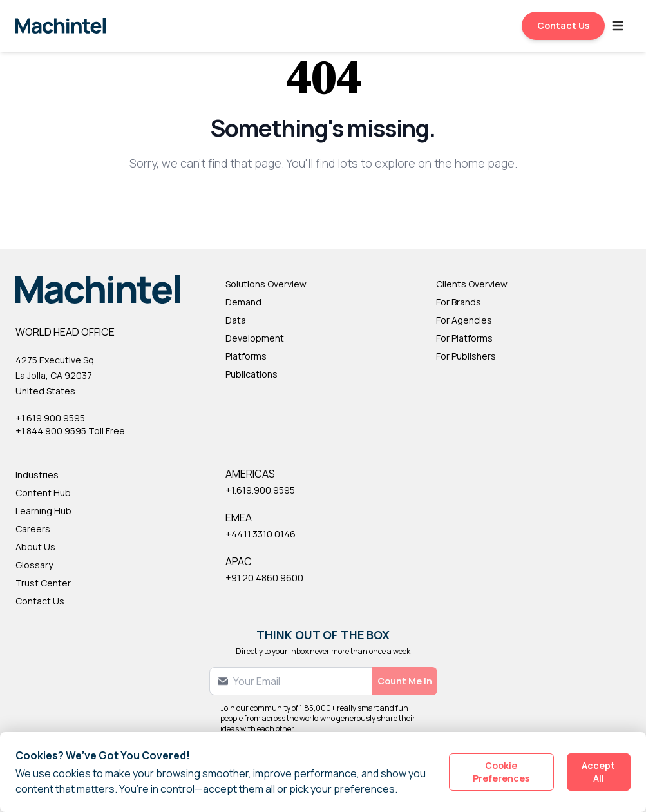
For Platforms (464, 338)
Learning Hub (43, 511)
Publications (252, 374)
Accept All (598, 772)
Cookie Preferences (501, 772)
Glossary (34, 565)
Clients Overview (472, 284)
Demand (243, 302)
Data (236, 320)
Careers (33, 529)
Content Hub (43, 493)
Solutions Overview (266, 284)
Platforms (246, 356)
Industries (37, 475)
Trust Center (43, 583)
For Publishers (466, 356)
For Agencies (464, 320)
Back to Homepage (323, 205)
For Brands (459, 302)
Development (255, 338)
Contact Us (563, 25)
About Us (35, 547)
